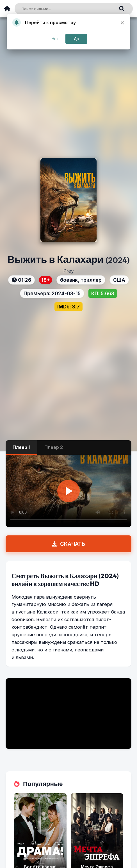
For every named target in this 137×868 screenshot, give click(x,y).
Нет (55, 39)
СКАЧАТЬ (68, 544)
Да (76, 39)
